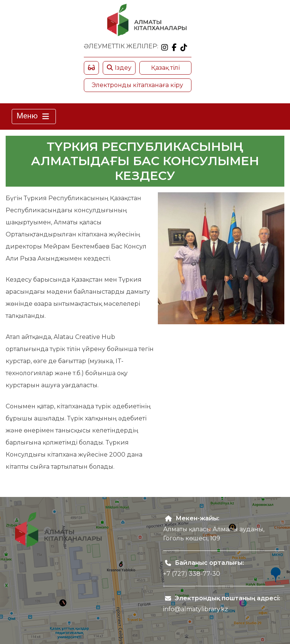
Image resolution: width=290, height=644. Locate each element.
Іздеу (119, 68)
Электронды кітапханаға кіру (137, 85)
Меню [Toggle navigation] (34, 117)
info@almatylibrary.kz (196, 609)
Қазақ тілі (165, 68)
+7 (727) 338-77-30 (192, 574)
